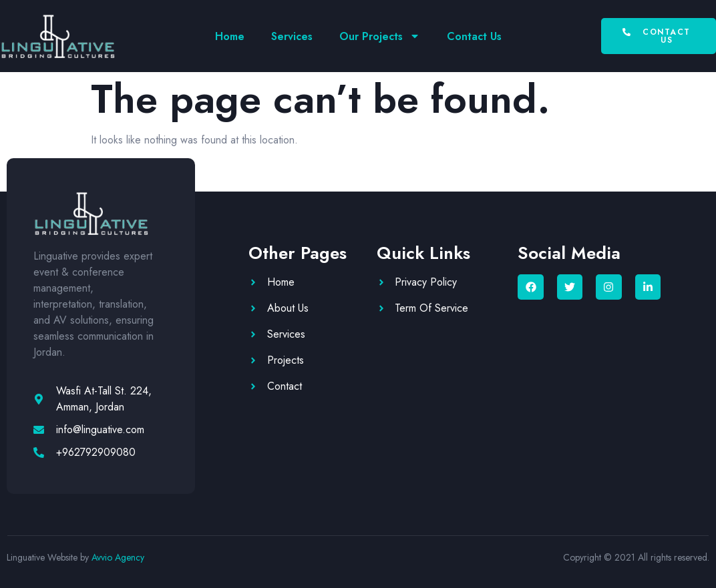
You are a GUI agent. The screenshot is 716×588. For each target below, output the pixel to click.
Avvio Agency (118, 557)
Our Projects (380, 36)
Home (230, 36)
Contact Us (474, 36)
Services (292, 36)
